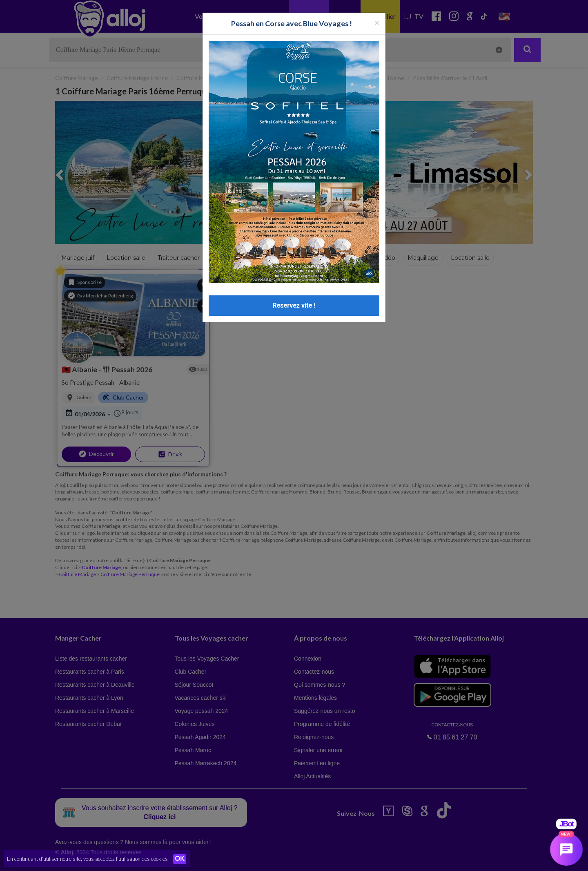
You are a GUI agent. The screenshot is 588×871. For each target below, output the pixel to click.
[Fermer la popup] (377, 17)
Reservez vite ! (294, 299)
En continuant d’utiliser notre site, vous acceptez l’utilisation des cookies (87, 859)
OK (180, 859)
